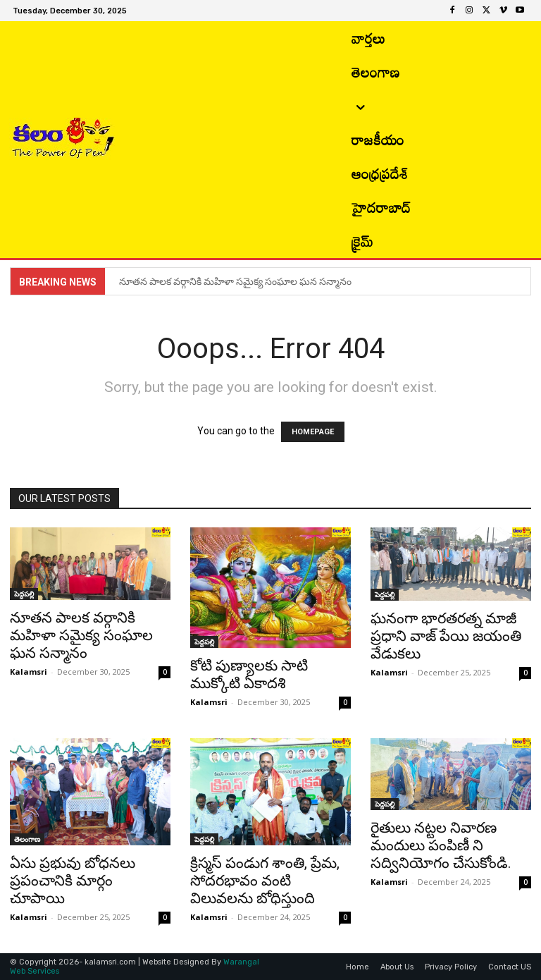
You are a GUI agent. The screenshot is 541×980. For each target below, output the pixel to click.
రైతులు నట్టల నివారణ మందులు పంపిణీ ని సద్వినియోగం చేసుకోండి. (443, 845)
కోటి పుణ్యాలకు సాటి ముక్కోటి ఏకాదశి (249, 674)
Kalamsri (29, 672)
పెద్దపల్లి (24, 594)
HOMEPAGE (313, 432)
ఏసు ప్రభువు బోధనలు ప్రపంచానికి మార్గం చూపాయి (73, 881)
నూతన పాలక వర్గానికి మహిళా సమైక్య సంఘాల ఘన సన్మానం (236, 281)
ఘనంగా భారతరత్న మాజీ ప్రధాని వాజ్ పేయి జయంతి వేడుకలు (446, 636)
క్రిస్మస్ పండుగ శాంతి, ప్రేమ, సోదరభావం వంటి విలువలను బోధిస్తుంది (265, 881)
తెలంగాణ (27, 839)
